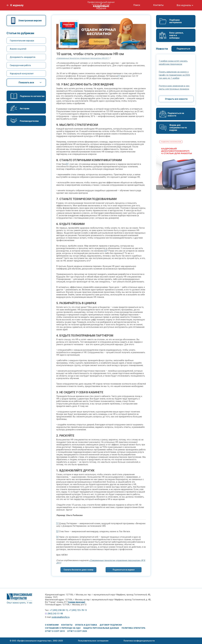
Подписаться (183, 49)
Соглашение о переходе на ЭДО (63, 628)
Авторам (25, 108)
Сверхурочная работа (20, 65)
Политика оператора (133, 628)
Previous (164, 187)
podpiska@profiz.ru (61, 617)
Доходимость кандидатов (23, 57)
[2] (67, 164)
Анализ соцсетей (18, 49)
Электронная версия (30, 20)
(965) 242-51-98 (55, 614)
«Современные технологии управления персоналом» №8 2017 (83, 58)
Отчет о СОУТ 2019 (55, 631)
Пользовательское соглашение (93, 641)
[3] (106, 251)
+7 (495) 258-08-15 (59, 610)
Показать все (26, 82)
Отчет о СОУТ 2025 (77, 631)
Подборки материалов (176, 21)
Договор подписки (111, 625)
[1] (119, 76)
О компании (52, 625)
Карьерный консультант (22, 74)
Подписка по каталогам (32, 96)
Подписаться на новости (176, 114)
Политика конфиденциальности (139, 641)
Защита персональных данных (101, 628)
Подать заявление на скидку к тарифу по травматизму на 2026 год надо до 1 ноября (174, 75)
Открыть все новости (176, 99)
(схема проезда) (77, 602)
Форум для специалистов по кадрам (178, 128)
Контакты (67, 625)
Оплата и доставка (86, 625)
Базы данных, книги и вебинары (177, 35)
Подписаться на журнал (124, 570)
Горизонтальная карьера (22, 41)
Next (188, 187)
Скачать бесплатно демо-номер (78, 570)
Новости (162, 49)
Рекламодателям (29, 121)
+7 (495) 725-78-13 (78, 610)
